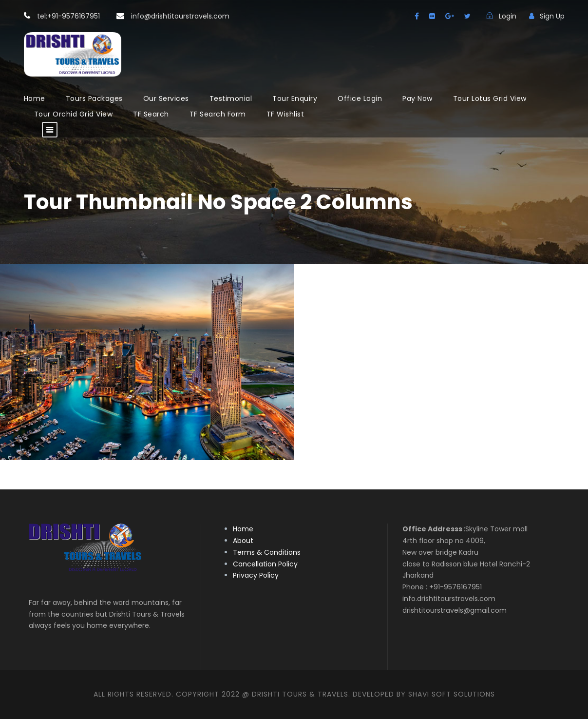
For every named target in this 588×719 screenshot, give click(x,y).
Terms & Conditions (267, 552)
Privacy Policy (256, 575)
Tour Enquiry (295, 98)
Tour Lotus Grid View (490, 98)
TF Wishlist (285, 114)
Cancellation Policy (265, 564)
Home (35, 98)
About (243, 541)
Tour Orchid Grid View (74, 114)
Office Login (360, 98)
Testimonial (231, 98)
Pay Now (417, 98)
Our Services (166, 98)
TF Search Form (218, 114)
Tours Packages (94, 98)
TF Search (151, 114)
